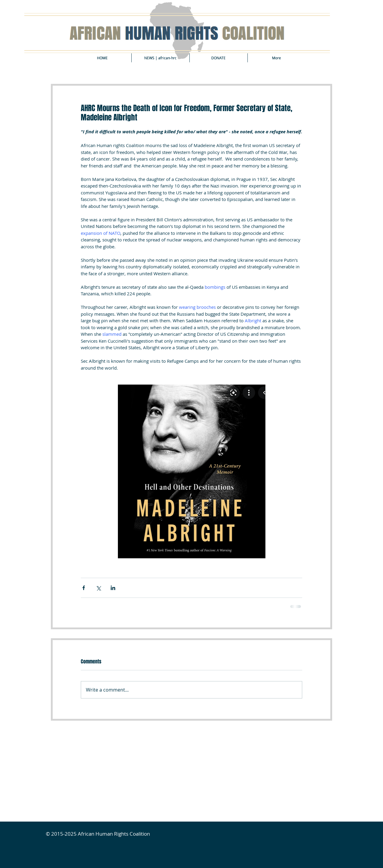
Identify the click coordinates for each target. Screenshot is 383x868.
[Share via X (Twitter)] (98, 588)
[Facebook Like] (96, 735)
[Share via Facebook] (84, 588)
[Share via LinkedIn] (113, 588)
